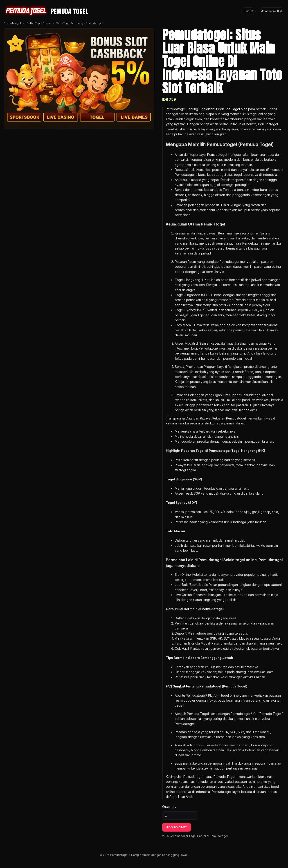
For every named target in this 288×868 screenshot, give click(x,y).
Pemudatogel (12, 23)
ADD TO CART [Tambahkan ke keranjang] (177, 827)
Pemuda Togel (229, 109)
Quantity (169, 807)
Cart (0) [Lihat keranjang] (248, 11)
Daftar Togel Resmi (39, 23)
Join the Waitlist (272, 11)
